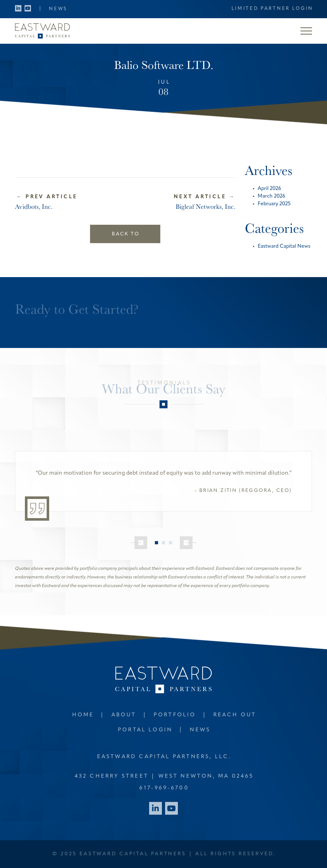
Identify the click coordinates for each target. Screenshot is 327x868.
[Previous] (139, 543)
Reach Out (235, 715)
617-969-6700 (164, 788)
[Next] (188, 543)
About (124, 715)
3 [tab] (171, 543)
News (58, 9)
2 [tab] (163, 543)
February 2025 (274, 204)
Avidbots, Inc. (34, 206)
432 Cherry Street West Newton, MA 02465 (164, 776)
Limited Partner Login (273, 9)
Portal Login (145, 730)
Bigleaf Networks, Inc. (205, 206)
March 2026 (271, 196)
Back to (125, 228)
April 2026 (269, 189)
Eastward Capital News (284, 246)
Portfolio (175, 715)
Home (83, 715)
